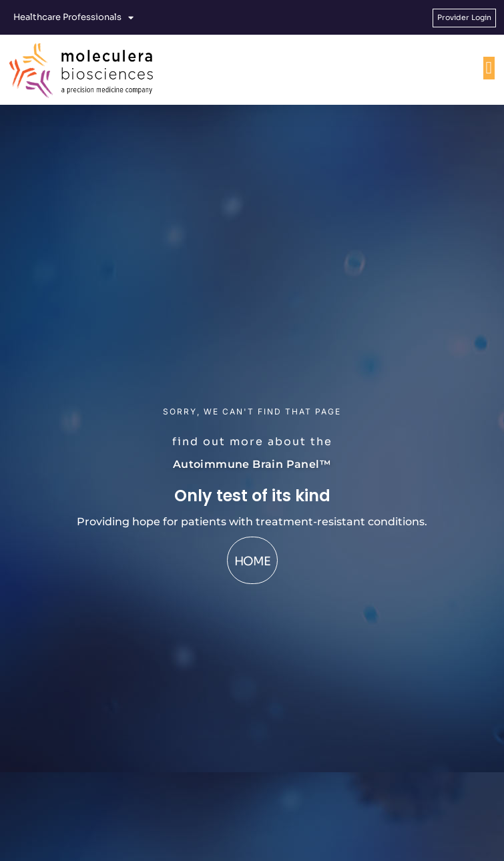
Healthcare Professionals (73, 17)
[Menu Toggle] (489, 68)
